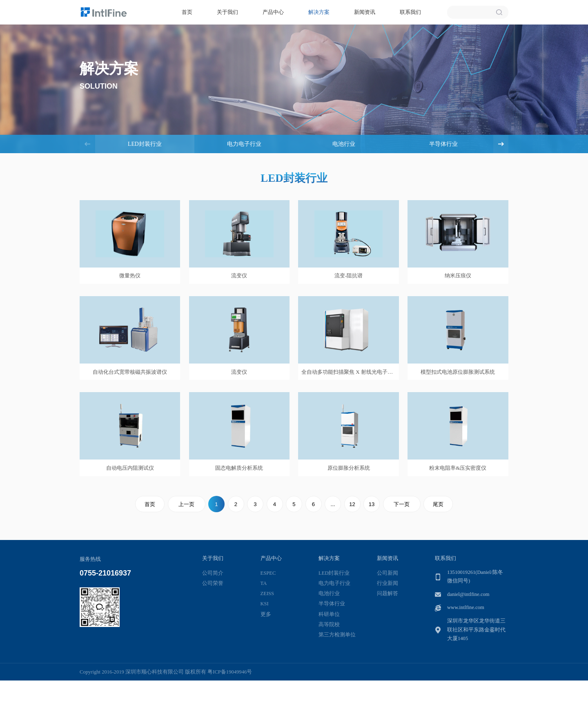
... (333, 504)
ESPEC (268, 573)
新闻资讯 (365, 12)
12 (352, 504)
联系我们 (410, 12)
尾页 (438, 504)
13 (372, 504)
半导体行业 (443, 144)
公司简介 (213, 573)
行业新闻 (388, 583)
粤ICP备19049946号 (230, 672)
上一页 (186, 504)
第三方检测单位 (337, 635)
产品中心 (273, 12)
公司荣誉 (213, 583)
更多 (266, 614)
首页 (187, 12)
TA (264, 583)
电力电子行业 (244, 144)
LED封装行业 (145, 144)
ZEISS (267, 593)
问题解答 (388, 593)
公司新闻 (388, 573)
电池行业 (344, 144)
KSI (265, 604)
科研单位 (329, 614)
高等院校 (329, 625)
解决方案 (319, 12)
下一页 (402, 504)
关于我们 (227, 12)
